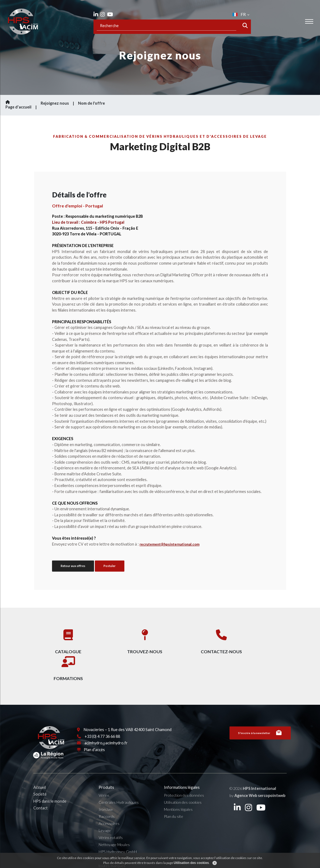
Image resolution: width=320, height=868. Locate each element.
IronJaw (106, 793)
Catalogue (62, 640)
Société (41, 778)
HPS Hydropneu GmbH (118, 836)
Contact (41, 792)
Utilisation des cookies (183, 786)
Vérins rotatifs (111, 821)
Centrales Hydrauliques (119, 786)
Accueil (40, 771)
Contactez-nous (193, 640)
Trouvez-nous (128, 640)
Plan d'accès (95, 734)
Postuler (110, 566)
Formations (258, 640)
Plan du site (174, 800)
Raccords (107, 800)
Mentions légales (179, 793)
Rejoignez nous (55, 103)
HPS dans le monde (51, 785)
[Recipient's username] (167, 26)
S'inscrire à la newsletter (260, 717)
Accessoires (110, 807)
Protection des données (184, 779)
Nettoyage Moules (115, 829)
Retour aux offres (73, 566)
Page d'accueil (22, 105)
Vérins (105, 779)
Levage (105, 814)
